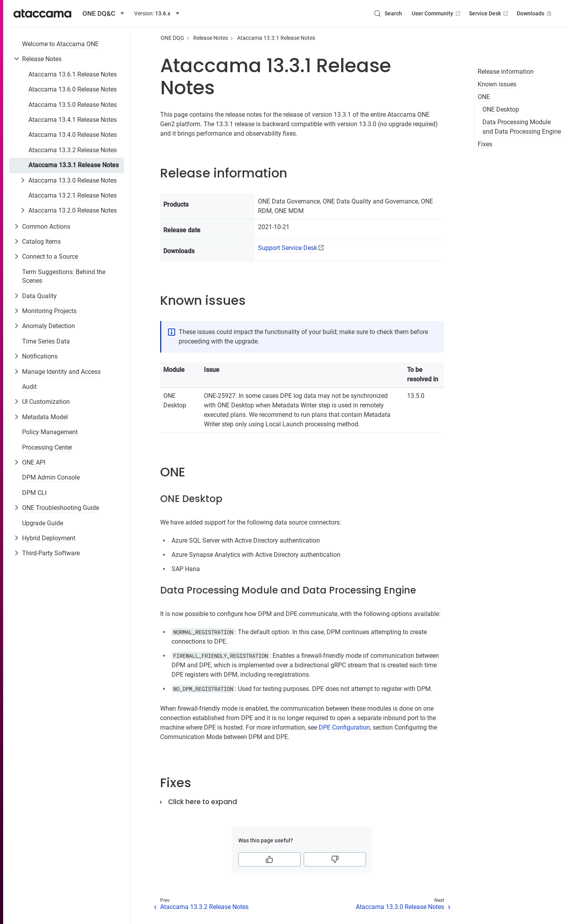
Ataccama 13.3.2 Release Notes (73, 150)
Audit (29, 387)
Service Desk (489, 13)
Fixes (485, 144)
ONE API (34, 462)
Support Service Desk (288, 248)
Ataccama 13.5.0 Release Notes (73, 105)
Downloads (535, 13)
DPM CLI (34, 493)
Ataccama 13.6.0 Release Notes (73, 89)
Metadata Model (45, 417)
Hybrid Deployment (49, 538)
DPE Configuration (344, 727)
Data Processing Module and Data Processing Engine (522, 127)
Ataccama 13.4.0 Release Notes (73, 135)
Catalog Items (41, 242)
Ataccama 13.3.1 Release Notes (74, 165)
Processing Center (47, 447)
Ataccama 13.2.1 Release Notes (73, 195)
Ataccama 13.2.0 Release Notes (73, 210)
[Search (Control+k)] (388, 13)
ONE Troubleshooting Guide (61, 508)
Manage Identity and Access (61, 372)
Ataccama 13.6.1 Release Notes (73, 74)
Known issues (497, 84)
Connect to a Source (50, 257)
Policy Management (50, 432)
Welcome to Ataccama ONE (60, 44)
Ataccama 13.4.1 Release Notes (73, 120)
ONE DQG (172, 38)
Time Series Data (46, 341)
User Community (437, 13)
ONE (484, 97)
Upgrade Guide (43, 523)
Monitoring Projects (49, 311)
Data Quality (39, 296)
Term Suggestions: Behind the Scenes (64, 276)
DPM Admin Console (51, 477)
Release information (506, 72)
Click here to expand (203, 802)
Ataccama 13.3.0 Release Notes (73, 180)
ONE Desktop (501, 109)
